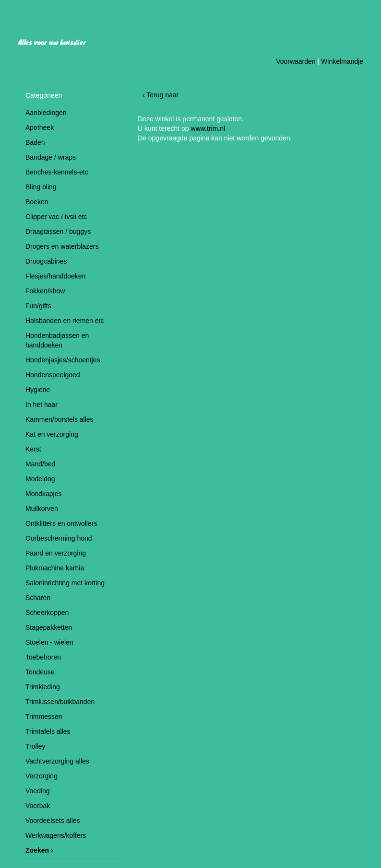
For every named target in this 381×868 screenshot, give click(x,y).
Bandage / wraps (51, 157)
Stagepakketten (49, 627)
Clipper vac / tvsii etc (56, 217)
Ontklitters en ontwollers (61, 523)
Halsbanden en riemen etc (65, 321)
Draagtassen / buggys (58, 231)
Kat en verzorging (52, 434)
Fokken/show (45, 291)
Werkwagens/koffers (56, 835)
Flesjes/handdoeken (55, 276)
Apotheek (40, 127)
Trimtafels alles (48, 731)
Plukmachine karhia (55, 568)
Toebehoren (43, 657)
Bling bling (41, 187)
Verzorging (42, 776)
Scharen (38, 598)
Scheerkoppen (47, 613)
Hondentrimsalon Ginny (135, 21)
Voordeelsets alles (53, 821)
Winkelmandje (342, 61)
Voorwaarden (296, 61)
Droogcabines (46, 261)
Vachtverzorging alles (57, 761)
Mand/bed (40, 464)
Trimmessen (44, 717)
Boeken (37, 202)
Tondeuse (40, 672)
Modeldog (40, 479)
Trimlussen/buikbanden (60, 702)
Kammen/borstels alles (60, 419)
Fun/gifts (38, 306)
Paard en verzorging (56, 553)
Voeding (38, 791)
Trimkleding (43, 687)
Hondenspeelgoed (53, 375)
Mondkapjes (44, 494)
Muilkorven (42, 509)
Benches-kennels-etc (57, 172)
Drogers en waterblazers (62, 246)
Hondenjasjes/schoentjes (63, 360)
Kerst (33, 449)
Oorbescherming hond (59, 538)
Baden (35, 142)
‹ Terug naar (161, 95)
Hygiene (38, 390)
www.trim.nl (208, 128)
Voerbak (38, 806)
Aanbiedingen (46, 113)
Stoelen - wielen (49, 642)
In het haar (42, 405)
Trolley (36, 746)
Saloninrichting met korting (65, 583)
